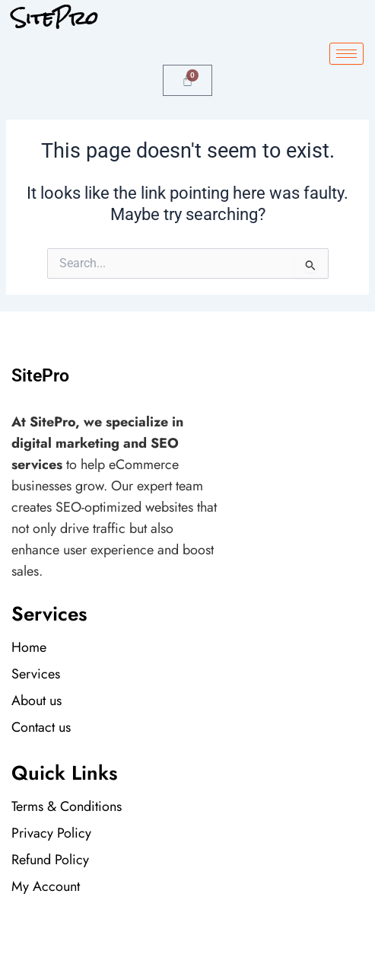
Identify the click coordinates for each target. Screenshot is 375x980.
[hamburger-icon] (346, 54)
